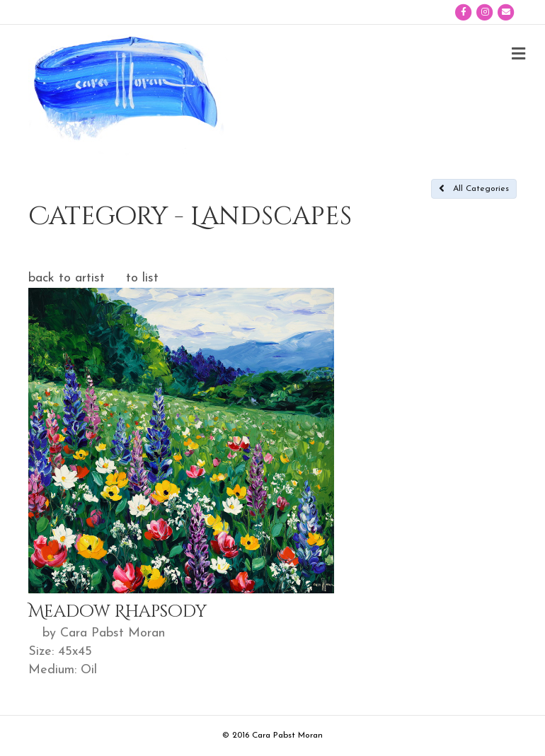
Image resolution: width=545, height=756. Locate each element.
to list (142, 278)
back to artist (67, 278)
